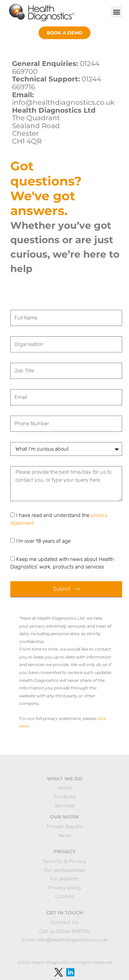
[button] (116, 12)
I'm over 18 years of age (43, 541)
